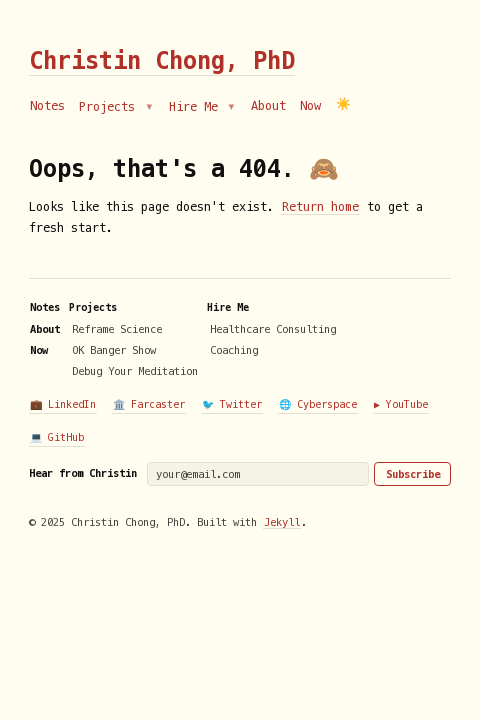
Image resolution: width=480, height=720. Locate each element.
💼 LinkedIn (63, 404)
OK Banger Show (114, 350)
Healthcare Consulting (273, 329)
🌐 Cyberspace (318, 404)
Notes (47, 106)
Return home (320, 207)
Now (310, 106)
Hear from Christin (83, 473)
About (268, 106)
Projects (110, 107)
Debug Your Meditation (135, 371)
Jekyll (282, 522)
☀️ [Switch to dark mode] (343, 104)
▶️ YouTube (401, 404)
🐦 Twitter (232, 404)
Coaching (234, 350)
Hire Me (197, 107)
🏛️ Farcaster (149, 404)
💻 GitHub (57, 437)
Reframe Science (117, 329)
